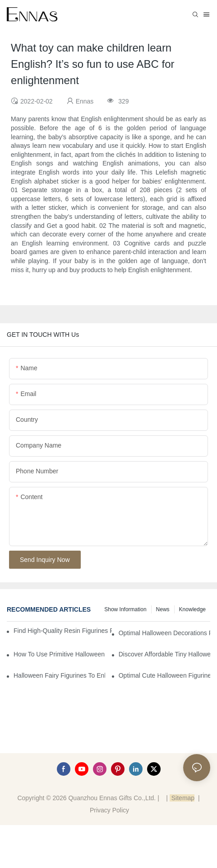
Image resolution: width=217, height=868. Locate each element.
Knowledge (192, 609)
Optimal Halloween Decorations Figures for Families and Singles (164, 633)
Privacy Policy (109, 810)
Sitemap (182, 798)
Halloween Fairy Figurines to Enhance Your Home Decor (59, 675)
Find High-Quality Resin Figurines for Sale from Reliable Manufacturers (63, 631)
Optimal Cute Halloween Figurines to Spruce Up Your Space (164, 675)
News (163, 609)
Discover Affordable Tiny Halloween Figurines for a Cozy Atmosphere (164, 654)
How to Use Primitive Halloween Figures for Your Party (59, 654)
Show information (125, 609)
